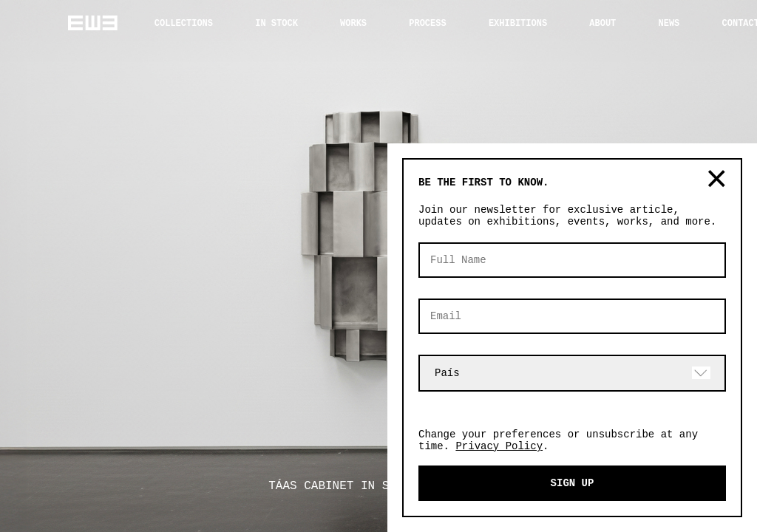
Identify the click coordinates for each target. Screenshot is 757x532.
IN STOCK (276, 24)
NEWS (669, 24)
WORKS (353, 24)
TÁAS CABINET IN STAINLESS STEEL (378, 486)
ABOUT (602, 24)
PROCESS (427, 24)
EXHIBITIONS (518, 24)
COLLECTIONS (184, 24)
